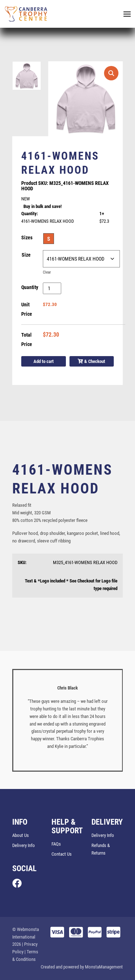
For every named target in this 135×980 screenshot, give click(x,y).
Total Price (27, 340)
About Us (21, 835)
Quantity (30, 287)
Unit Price (27, 309)
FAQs (56, 844)
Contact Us (62, 854)
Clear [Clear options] (47, 272)
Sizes (27, 238)
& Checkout (91, 361)
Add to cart (44, 361)
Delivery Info (24, 845)
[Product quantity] (52, 288)
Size (26, 255)
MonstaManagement (104, 967)
